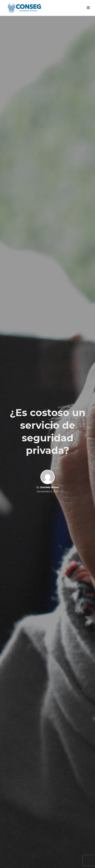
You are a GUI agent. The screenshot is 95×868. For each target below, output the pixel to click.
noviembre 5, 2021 (48, 491)
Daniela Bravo (49, 487)
